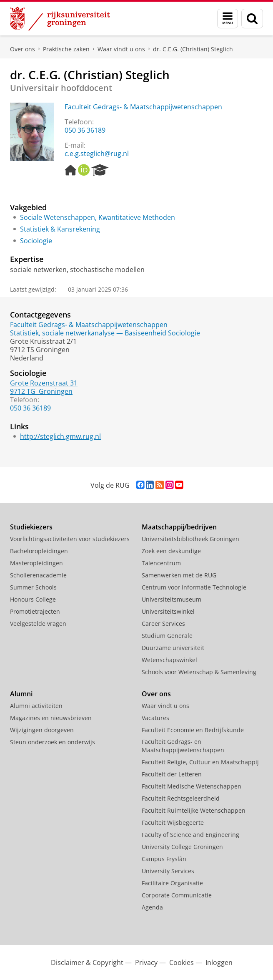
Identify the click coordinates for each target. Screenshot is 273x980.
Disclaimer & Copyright (87, 962)
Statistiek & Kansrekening (60, 229)
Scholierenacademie (38, 575)
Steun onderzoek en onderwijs (53, 742)
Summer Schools (33, 587)
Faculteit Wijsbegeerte (173, 823)
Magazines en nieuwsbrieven (51, 718)
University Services (168, 871)
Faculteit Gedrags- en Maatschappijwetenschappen (183, 746)
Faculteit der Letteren (172, 774)
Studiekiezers (31, 527)
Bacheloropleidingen (39, 551)
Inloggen (219, 962)
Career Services (163, 624)
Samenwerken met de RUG (179, 575)
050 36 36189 (85, 130)
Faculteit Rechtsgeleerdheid (181, 798)
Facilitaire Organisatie (172, 883)
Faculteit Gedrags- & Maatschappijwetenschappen (143, 107)
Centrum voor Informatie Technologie (194, 587)
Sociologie (36, 241)
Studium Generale (167, 636)
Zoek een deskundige (171, 551)
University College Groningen (182, 847)
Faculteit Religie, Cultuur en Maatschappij (200, 762)
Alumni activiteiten (36, 706)
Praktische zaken (66, 49)
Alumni (21, 694)
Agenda (152, 907)
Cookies (182, 962)
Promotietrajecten (35, 611)
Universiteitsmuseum (172, 599)
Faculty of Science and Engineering (190, 835)
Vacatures (155, 718)
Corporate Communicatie (177, 895)
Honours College (33, 599)
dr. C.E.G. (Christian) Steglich (193, 49)
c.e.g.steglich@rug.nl (97, 154)
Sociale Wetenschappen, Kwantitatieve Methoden (98, 217)
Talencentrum (161, 563)
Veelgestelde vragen (38, 624)
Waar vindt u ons (121, 49)
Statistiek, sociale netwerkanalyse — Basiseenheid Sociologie (105, 333)
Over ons (23, 49)
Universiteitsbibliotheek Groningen (190, 539)
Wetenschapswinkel (169, 660)
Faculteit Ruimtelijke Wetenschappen (194, 810)
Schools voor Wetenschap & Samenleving (199, 672)
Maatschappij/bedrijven (179, 527)
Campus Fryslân (164, 859)
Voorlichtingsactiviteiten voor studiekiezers (70, 539)
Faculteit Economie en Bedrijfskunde (193, 730)
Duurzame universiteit (173, 648)
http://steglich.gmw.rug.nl (60, 436)
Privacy (146, 962)
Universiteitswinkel (168, 611)
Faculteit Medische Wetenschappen (192, 786)
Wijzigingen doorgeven (42, 730)
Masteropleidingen (36, 563)
